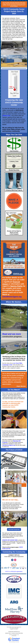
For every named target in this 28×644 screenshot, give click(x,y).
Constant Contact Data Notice (17, 633)
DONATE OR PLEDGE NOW (10, 540)
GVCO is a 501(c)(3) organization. (14, 572)
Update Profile (8, 633)
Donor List (6, 116)
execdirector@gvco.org (12, 297)
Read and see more (12, 334)
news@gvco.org (16, 635)
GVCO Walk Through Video (14, 530)
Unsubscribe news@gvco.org (14, 631)
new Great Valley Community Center (12, 364)
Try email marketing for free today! (14, 642)
